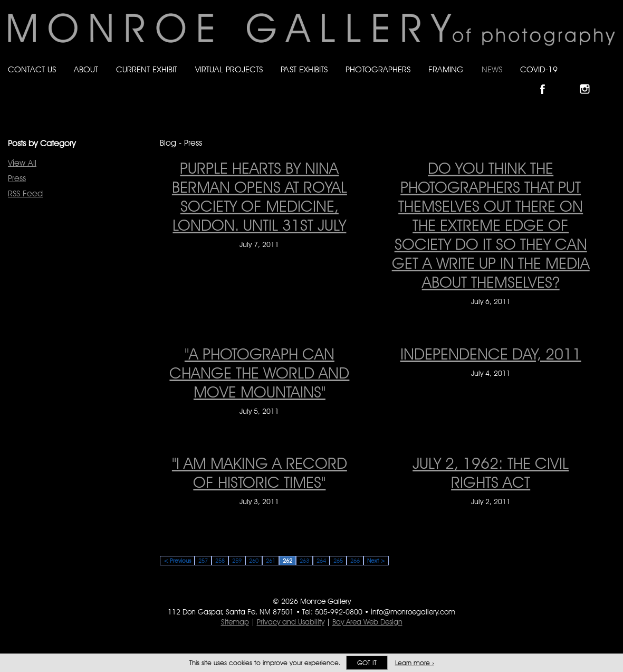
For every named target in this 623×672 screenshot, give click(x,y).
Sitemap (235, 622)
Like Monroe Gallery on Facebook (547, 80)
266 (355, 561)
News (492, 69)
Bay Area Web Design (367, 622)
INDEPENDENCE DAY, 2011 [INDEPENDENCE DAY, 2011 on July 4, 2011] (491, 354)
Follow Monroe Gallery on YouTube (610, 80)
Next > (376, 561)
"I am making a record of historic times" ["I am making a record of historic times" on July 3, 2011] (260, 472)
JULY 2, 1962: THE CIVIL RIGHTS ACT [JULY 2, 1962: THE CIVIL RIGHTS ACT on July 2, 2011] (491, 472)
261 (271, 561)
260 (254, 561)
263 (304, 561)
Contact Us (32, 69)
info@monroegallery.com (413, 612)
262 (287, 561)
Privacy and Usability (291, 622)
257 (203, 561)
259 (237, 561)
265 (338, 561)
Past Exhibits (304, 69)
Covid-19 (539, 69)
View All (22, 163)
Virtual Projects (229, 69)
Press (17, 178)
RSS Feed (25, 193)
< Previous (177, 561)
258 (220, 561)
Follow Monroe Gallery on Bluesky (569, 80)
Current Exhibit (147, 69)
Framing (446, 69)
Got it (367, 663)
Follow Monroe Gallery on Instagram (589, 80)
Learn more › (415, 663)
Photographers (378, 69)
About (86, 69)
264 (321, 561)
